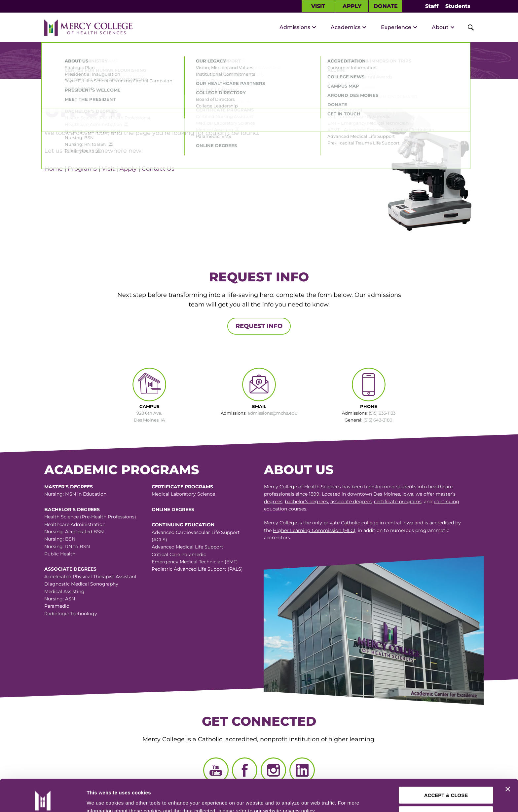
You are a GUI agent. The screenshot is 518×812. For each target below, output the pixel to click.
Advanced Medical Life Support (187, 547)
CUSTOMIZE (446, 784)
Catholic (351, 523)
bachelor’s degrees (306, 502)
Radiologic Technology (71, 614)
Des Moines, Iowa (393, 494)
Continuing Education (183, 525)
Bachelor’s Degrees (72, 509)
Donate (386, 6)
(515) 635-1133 (382, 413)
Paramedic (57, 606)
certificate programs (398, 502)
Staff (432, 6)
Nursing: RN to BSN (67, 547)
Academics (346, 27)
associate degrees (351, 502)
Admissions (295, 27)
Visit (318, 6)
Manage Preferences (111, 799)
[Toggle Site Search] (467, 27)
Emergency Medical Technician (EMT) (195, 562)
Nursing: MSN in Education (75, 494)
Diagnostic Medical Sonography (81, 584)
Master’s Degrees (69, 487)
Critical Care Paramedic (179, 554)
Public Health (60, 554)
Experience (396, 27)
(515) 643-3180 (378, 420)
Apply (352, 6)
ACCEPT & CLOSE (446, 765)
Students (458, 6)
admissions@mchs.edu (273, 413)
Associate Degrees (70, 569)
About (440, 27)
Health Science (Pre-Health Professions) (90, 517)
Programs (82, 169)
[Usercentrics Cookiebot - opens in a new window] (43, 799)
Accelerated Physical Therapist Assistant (91, 577)
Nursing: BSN (60, 539)
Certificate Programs (182, 487)
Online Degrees (173, 509)
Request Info (259, 326)
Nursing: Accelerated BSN (74, 532)
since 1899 (308, 494)
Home (54, 169)
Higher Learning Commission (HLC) (314, 530)
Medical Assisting (64, 591)
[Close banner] (508, 759)
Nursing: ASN (60, 599)
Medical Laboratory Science (183, 494)
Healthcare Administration (75, 524)
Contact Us (158, 169)
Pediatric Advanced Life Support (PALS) (197, 569)
